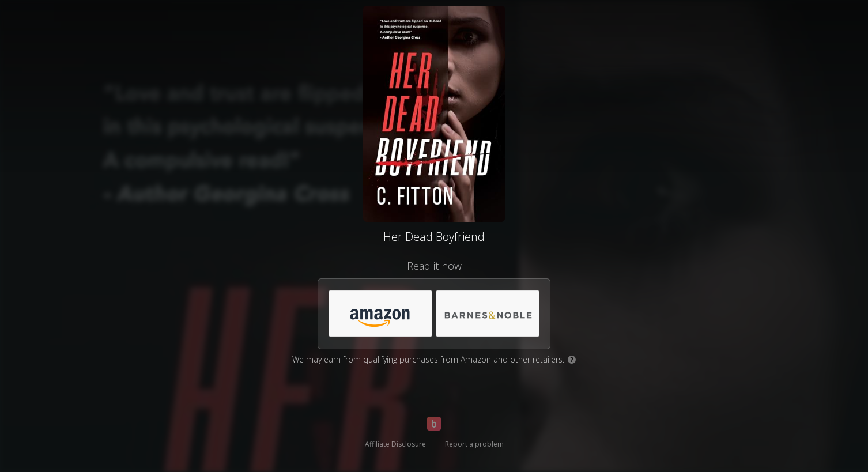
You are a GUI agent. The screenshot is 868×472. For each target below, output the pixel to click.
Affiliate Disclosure (395, 444)
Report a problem (474, 444)
